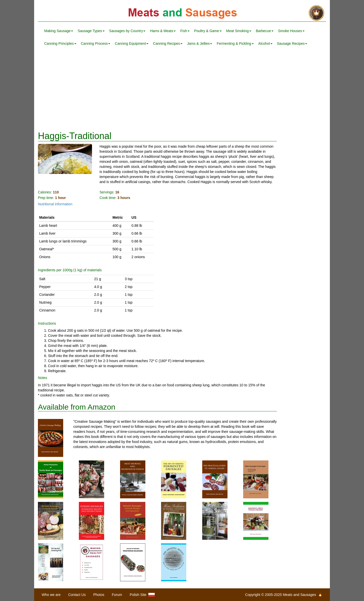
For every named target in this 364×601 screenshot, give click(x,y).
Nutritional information (55, 204)
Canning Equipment (132, 43)
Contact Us (77, 595)
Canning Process (96, 43)
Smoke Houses (291, 31)
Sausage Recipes (292, 43)
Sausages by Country (127, 31)
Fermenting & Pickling (235, 43)
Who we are (51, 595)
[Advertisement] (182, 91)
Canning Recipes (168, 43)
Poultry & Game (208, 31)
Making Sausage (59, 31)
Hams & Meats (163, 31)
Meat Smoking (239, 31)
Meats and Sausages (182, 13)
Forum (117, 595)
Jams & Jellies (200, 43)
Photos (99, 595)
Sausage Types (91, 31)
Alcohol (265, 43)
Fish (185, 31)
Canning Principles (60, 43)
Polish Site (142, 595)
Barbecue (265, 31)
